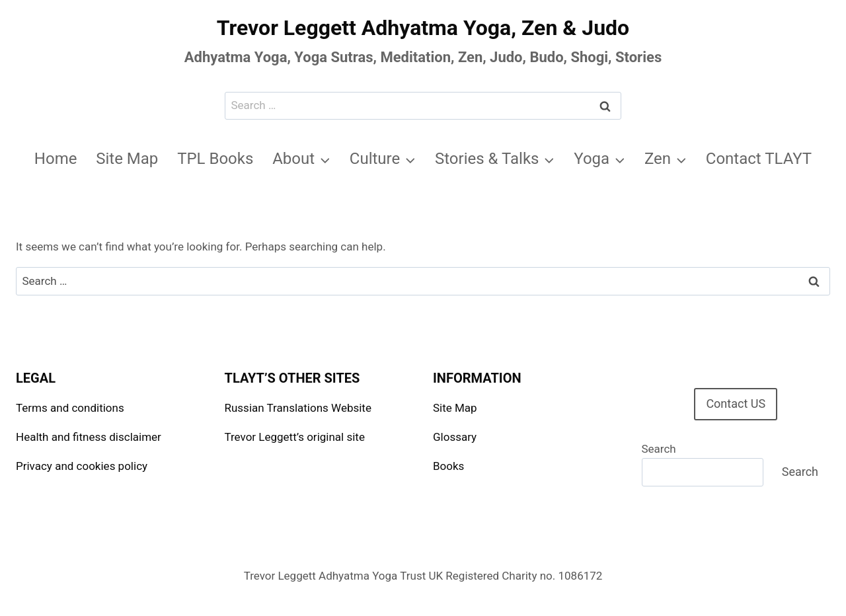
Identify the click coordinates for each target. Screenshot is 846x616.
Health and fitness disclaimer (89, 437)
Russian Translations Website (298, 408)
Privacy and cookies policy (82, 466)
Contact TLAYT (759, 159)
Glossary (455, 437)
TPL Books (215, 159)
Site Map (127, 159)
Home (56, 159)
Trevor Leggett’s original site (295, 437)
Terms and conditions (70, 408)
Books (448, 466)
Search (659, 449)
